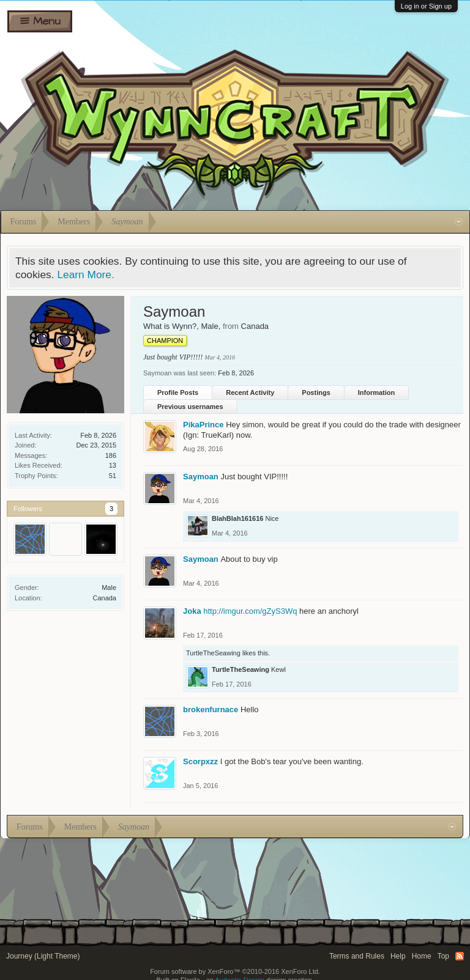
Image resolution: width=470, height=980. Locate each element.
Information (377, 392)
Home (422, 956)
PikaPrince (203, 425)
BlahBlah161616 (237, 518)
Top (443, 956)
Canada (104, 598)
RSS (460, 956)
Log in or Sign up (426, 6)
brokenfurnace (211, 709)
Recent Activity (250, 392)
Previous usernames (190, 407)
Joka (192, 611)
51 (113, 476)
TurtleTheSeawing (213, 653)
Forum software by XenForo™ (235, 971)
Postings (316, 392)
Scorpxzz (200, 761)
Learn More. (85, 274)
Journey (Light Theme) (43, 956)
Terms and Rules (357, 956)
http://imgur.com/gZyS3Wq (250, 611)
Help (398, 956)
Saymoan (201, 477)
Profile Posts (178, 392)
